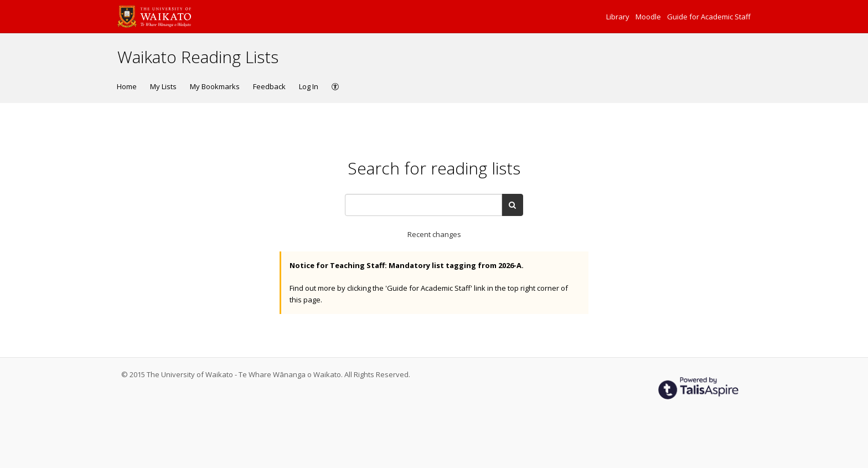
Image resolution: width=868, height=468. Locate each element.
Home (127, 86)
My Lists (163, 86)
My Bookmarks (215, 86)
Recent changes (434, 234)
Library (619, 17)
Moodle (649, 17)
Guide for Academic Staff (709, 17)
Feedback (269, 86)
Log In (309, 86)
